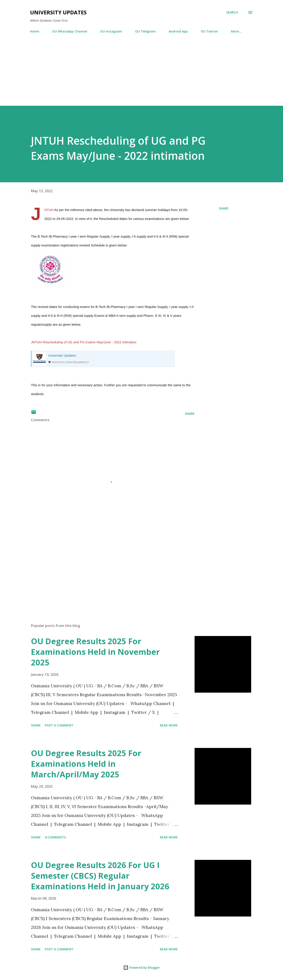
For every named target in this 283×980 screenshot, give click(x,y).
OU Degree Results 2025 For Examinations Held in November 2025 (95, 652)
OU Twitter (209, 31)
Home (35, 31)
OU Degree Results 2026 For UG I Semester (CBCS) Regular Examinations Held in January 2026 (100, 876)
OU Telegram (145, 31)
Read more (169, 725)
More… (236, 31)
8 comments (55, 837)
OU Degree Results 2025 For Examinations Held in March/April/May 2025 (86, 764)
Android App (178, 31)
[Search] (232, 12)
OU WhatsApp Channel (70, 31)
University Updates (58, 12)
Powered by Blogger (141, 968)
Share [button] (224, 208)
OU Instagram (111, 31)
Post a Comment (59, 725)
